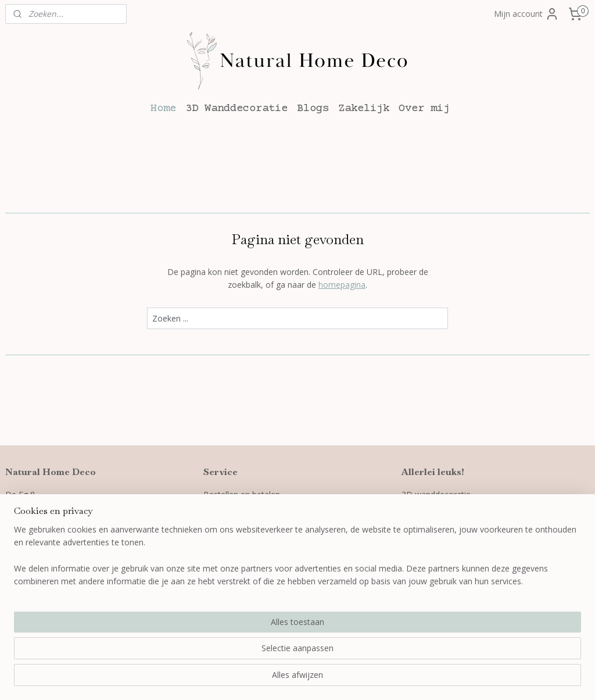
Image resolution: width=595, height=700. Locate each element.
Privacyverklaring (236, 546)
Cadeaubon (423, 546)
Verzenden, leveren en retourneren (270, 507)
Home (163, 108)
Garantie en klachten (242, 521)
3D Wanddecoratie (236, 108)
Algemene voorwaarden (248, 533)
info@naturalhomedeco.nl (63, 533)
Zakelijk (364, 108)
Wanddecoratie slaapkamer (453, 533)
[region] (221, 654)
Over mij (424, 108)
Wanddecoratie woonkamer (454, 521)
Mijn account (526, 14)
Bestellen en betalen (242, 494)
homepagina (342, 285)
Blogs (313, 108)
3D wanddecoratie (436, 494)
